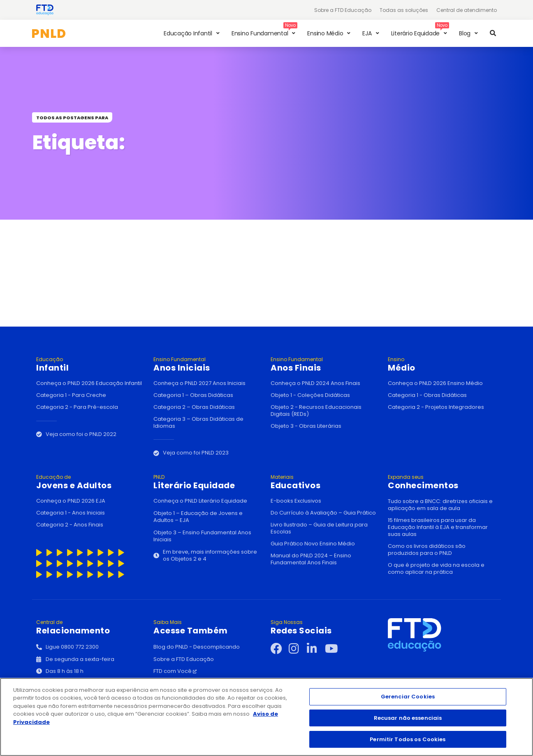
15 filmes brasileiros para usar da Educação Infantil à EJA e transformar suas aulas (438, 527)
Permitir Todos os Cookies (408, 739)
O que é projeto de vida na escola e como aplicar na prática (436, 568)
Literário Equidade (208, 482)
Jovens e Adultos (91, 482)
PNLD (49, 34)
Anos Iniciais (208, 364)
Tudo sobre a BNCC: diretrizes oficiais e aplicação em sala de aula (440, 505)
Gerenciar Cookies (408, 697)
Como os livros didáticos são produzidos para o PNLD (427, 550)
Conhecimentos (442, 482)
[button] (193, 33)
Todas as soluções (404, 10)
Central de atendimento (467, 10)
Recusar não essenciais (408, 718)
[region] (266, 717)
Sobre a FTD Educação (343, 10)
